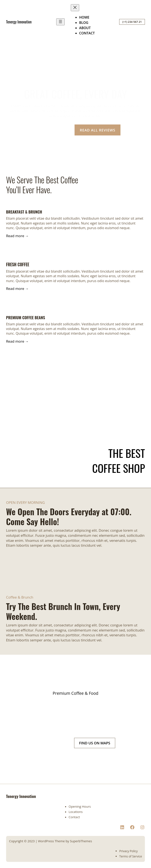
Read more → (17, 236)
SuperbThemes (81, 841)
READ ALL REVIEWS (98, 130)
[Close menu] (75, 8)
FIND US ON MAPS (95, 743)
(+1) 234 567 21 (132, 22)
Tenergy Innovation (19, 22)
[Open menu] (60, 22)
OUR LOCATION (50, 130)
